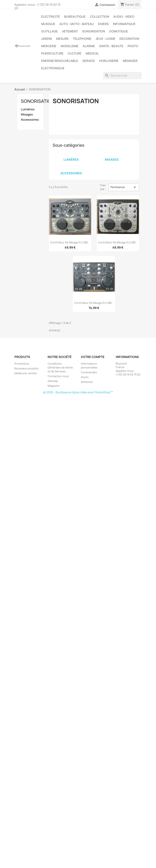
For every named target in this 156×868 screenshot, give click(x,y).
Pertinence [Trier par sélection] (124, 187)
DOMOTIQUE (119, 31)
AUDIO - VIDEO (124, 17)
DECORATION (129, 39)
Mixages (27, 115)
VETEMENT (70, 31)
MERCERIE (49, 46)
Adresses (87, 382)
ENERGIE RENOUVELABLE (60, 61)
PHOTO (133, 46)
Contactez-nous (58, 376)
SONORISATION (94, 31)
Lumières (28, 109)
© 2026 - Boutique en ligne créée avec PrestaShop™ (78, 392)
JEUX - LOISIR (105, 39)
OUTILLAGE (49, 31)
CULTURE (75, 53)
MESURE (62, 39)
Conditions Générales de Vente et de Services (60, 367)
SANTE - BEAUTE (111, 46)
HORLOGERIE (109, 61)
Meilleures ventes (26, 373)
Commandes (89, 372)
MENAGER (130, 61)
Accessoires (30, 120)
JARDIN (47, 39)
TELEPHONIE (82, 39)
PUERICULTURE (52, 53)
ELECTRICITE (51, 17)
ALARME (89, 46)
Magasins (54, 386)
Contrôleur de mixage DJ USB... (70, 242)
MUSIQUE (48, 24)
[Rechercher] (122, 76)
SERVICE (89, 61)
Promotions (22, 364)
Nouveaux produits (26, 368)
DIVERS (103, 24)
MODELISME (70, 46)
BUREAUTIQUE (75, 17)
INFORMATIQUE (124, 24)
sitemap (53, 381)
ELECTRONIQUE (53, 68)
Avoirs (85, 377)
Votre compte (93, 357)
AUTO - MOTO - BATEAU (77, 24)
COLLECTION (100, 17)
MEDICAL (92, 53)
